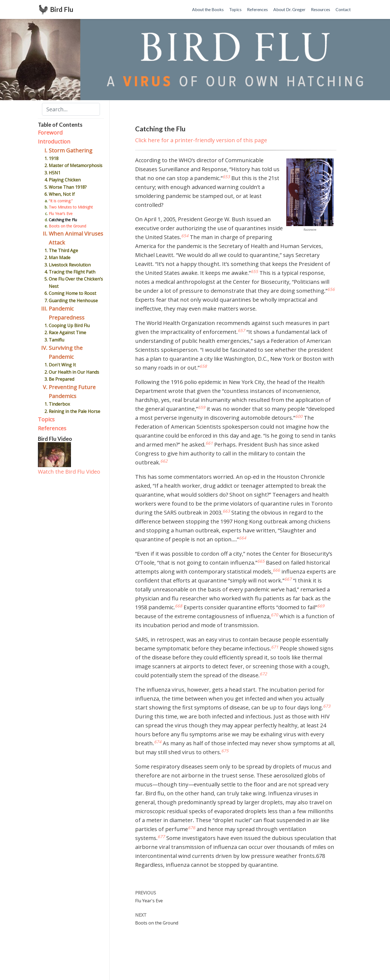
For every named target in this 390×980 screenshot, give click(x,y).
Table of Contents (60, 125)
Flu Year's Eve (149, 901)
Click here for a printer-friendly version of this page (201, 140)
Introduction (54, 141)
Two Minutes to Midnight (71, 207)
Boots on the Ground (67, 226)
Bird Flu (62, 9)
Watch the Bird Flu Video (69, 472)
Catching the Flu (63, 220)
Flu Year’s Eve (61, 214)
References (52, 428)
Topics (46, 419)
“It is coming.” (61, 201)
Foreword (50, 133)
